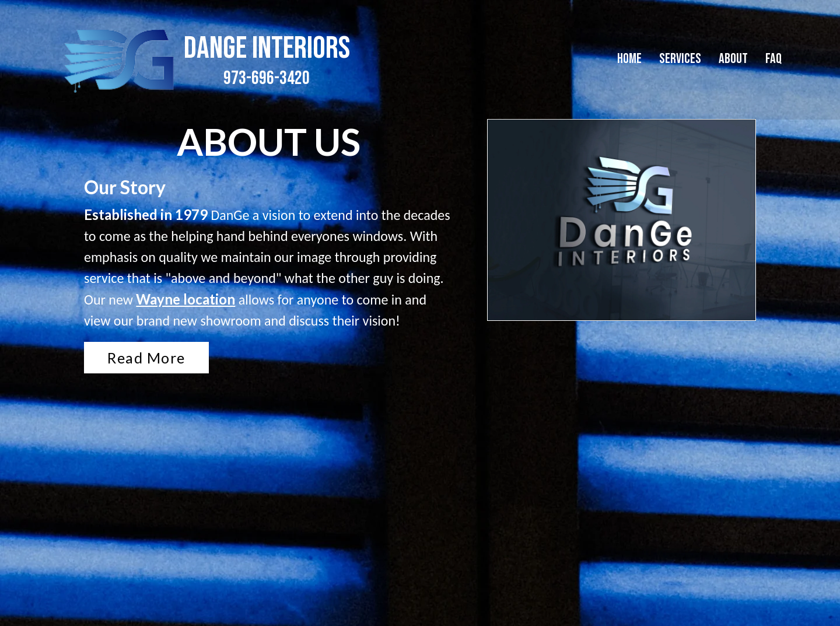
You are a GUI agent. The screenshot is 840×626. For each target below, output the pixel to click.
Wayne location (185, 299)
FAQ (773, 59)
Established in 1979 (146, 214)
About (733, 59)
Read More (146, 358)
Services (680, 59)
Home (629, 59)
